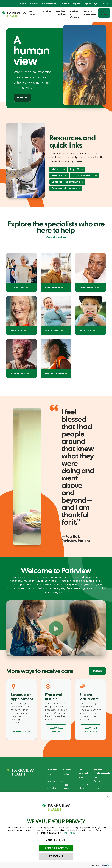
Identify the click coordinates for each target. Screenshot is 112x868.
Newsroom (52, 782)
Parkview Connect (103, 785)
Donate (65, 4)
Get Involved (84, 771)
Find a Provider (21, 732)
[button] (108, 797)
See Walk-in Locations (56, 730)
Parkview (52, 770)
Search (105, 4)
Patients (68, 770)
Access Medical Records (66, 786)
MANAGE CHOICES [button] (56, 840)
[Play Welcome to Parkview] (56, 629)
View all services (56, 237)
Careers (34, 4)
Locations (46, 11)
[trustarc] (104, 865)
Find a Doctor (32, 13)
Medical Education (50, 4)
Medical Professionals (103, 771)
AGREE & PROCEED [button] (56, 848)
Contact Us (21, 4)
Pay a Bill (77, 4)
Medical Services (61, 13)
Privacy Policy (69, 833)
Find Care (104, 13)
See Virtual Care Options (91, 730)
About (49, 775)
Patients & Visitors (75, 14)
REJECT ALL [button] (56, 856)
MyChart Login (91, 4)
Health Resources (90, 13)
